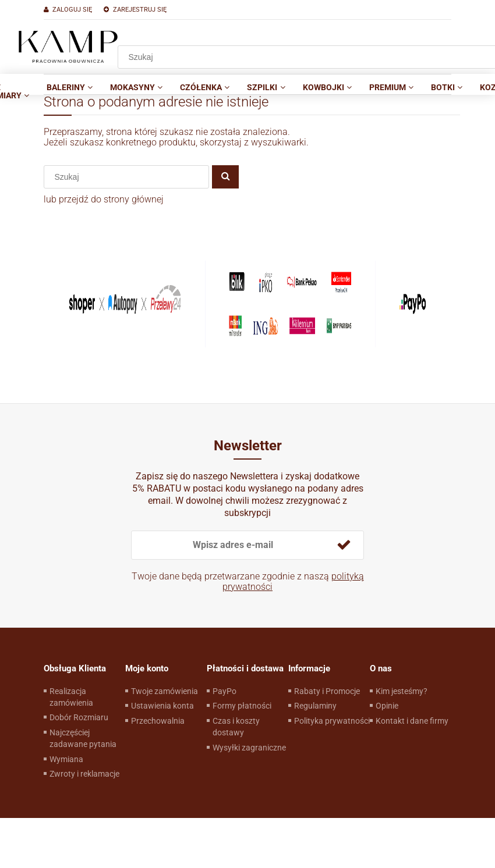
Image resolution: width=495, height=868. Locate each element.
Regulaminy (315, 706)
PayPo (224, 691)
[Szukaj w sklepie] (130, 177)
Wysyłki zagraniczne (249, 748)
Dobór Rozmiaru (79, 717)
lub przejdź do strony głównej (104, 199)
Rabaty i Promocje (327, 691)
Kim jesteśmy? (402, 691)
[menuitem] (70, 87)
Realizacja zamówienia (71, 697)
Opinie (387, 706)
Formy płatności (242, 706)
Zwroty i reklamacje (84, 774)
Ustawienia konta (162, 706)
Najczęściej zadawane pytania (83, 738)
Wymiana (66, 759)
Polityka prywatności (332, 721)
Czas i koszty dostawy (236, 727)
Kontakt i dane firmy (412, 721)
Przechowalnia (158, 721)
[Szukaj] (225, 177)
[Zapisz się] (344, 545)
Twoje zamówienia (165, 691)
